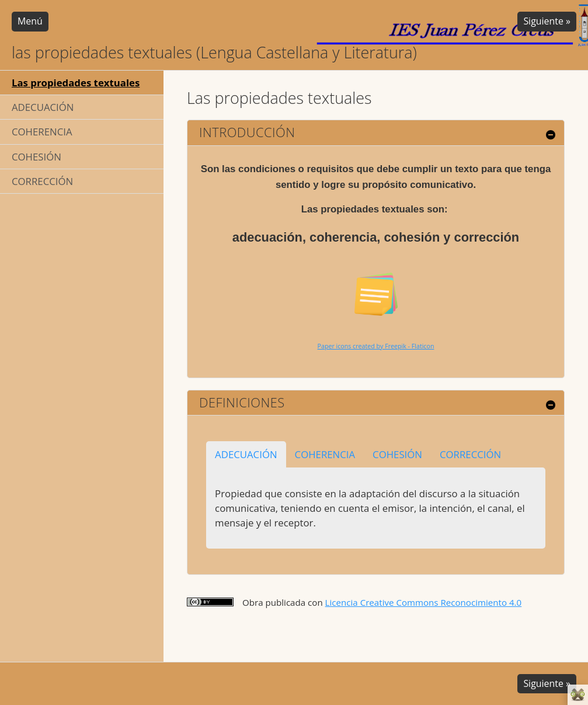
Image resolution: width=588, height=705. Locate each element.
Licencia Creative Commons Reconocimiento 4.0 (424, 602)
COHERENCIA (42, 132)
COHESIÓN (36, 157)
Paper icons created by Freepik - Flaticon (376, 346)
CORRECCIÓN (42, 181)
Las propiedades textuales (76, 83)
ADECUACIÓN (43, 107)
